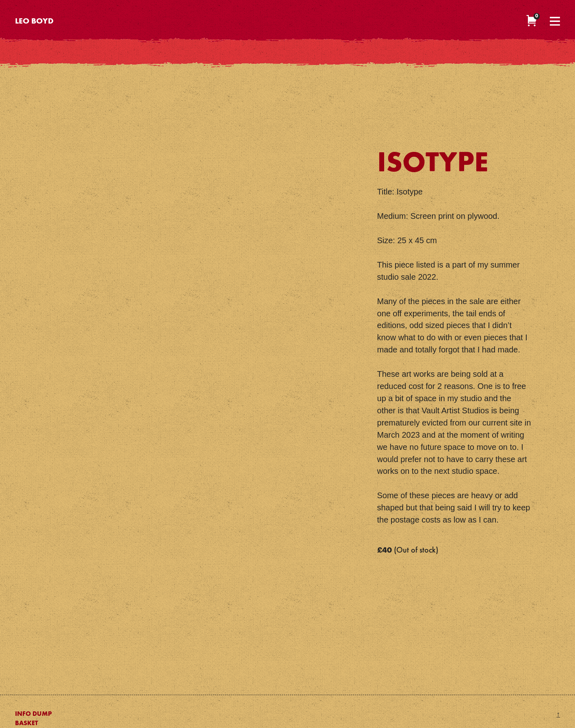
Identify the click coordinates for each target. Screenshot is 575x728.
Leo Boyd (34, 22)
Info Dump (34, 714)
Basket (27, 724)
